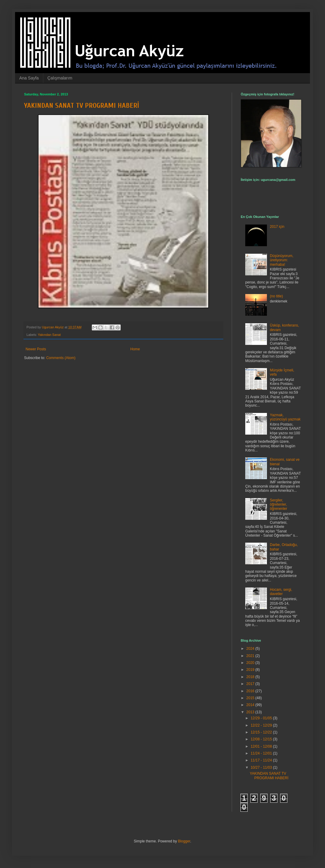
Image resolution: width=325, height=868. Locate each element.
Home (135, 349)
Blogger (184, 841)
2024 (251, 649)
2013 (251, 712)
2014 (251, 705)
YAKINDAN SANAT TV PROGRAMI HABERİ (82, 105)
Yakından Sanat (49, 335)
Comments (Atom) (61, 358)
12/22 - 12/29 (262, 725)
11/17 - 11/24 (262, 760)
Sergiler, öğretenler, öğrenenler (279, 505)
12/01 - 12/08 (262, 746)
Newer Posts (36, 349)
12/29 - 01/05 (262, 718)
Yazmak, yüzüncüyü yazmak (285, 417)
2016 (251, 691)
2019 (251, 670)
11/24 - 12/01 (262, 753)
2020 (251, 663)
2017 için (277, 227)
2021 (251, 656)
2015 (251, 698)
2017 (251, 684)
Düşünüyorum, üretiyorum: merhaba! (282, 260)
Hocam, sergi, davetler (281, 592)
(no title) (276, 296)
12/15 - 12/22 (262, 732)
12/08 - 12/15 (262, 739)
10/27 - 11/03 (262, 767)
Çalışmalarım (60, 78)
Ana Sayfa (29, 78)
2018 (251, 677)
